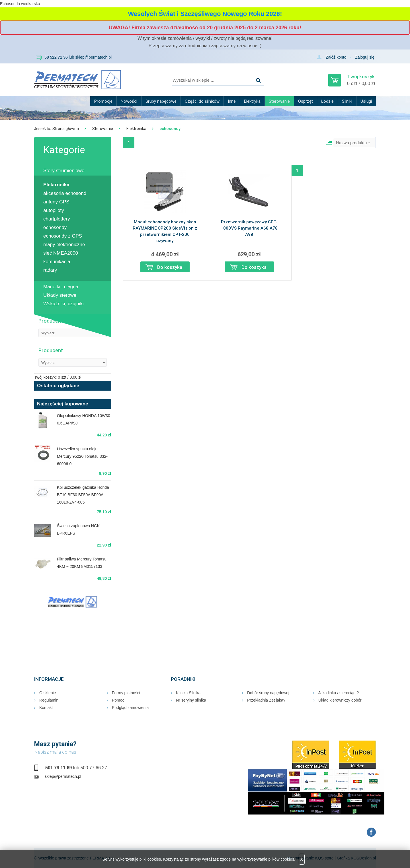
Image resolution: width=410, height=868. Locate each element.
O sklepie (48, 693)
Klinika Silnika (188, 693)
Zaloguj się (365, 57)
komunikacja (57, 262)
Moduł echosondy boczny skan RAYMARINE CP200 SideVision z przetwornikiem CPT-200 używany (165, 231)
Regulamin (49, 700)
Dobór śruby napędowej (268, 693)
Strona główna (66, 129)
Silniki (347, 101)
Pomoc (118, 700)
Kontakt (46, 708)
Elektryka (252, 101)
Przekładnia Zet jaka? (266, 700)
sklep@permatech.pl (93, 57)
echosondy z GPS (63, 236)
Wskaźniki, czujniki (63, 304)
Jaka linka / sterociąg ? (339, 693)
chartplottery (57, 219)
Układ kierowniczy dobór (340, 700)
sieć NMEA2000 (61, 253)
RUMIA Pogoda (73, 631)
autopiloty (54, 210)
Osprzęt (306, 101)
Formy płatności (126, 693)
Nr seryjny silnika (191, 700)
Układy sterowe (60, 295)
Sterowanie (279, 101)
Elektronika (136, 129)
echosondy (55, 227)
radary (50, 270)
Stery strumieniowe (64, 171)
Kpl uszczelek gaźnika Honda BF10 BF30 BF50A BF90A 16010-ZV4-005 (83, 495)
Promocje (103, 101)
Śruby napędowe (161, 101)
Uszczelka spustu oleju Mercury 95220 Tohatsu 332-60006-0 (82, 456)
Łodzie (327, 101)
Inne (232, 101)
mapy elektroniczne (64, 245)
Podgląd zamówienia (130, 708)
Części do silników (202, 101)
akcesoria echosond (65, 193)
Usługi (366, 101)
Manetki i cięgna (61, 287)
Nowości (129, 101)
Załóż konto (336, 57)
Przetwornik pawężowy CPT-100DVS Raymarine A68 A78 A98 (249, 228)
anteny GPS (56, 202)
